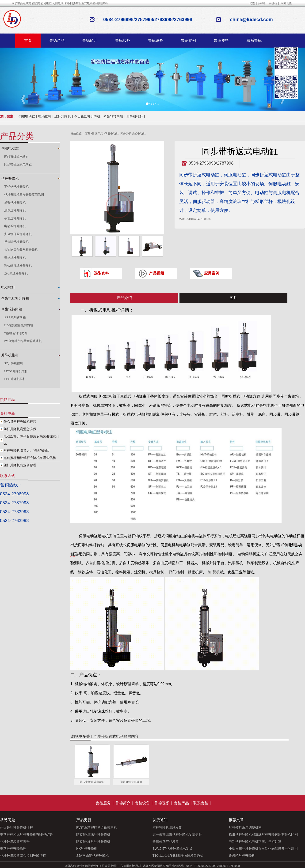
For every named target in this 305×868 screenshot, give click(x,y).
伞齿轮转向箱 (113, 116)
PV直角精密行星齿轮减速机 (23, 341)
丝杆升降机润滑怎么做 (20, 429)
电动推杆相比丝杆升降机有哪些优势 (30, 458)
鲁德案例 (188, 40)
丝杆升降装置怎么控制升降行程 (23, 856)
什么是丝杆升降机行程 (20, 422)
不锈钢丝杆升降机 (16, 187)
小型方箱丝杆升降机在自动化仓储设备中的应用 (263, 849)
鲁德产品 (57, 40)
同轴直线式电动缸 (131, 782)
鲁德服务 (123, 40)
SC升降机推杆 (14, 363)
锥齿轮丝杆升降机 (242, 856)
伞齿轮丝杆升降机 (87, 116)
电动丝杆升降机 (15, 226)
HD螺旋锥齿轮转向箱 (19, 325)
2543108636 (203, 219)
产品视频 (156, 273)
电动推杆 (45, 116)
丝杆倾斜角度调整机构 (245, 827)
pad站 (262, 3)
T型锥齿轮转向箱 (16, 333)
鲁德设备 (156, 40)
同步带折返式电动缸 (133, 134)
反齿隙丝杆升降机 (16, 242)
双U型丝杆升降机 (16, 273)
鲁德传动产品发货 (166, 842)
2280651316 (187, 219)
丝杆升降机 (63, 116)
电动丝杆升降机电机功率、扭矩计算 (255, 842)
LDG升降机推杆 (15, 379)
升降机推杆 (135, 116)
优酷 (252, 3)
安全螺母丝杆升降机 (18, 234)
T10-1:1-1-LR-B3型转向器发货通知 (178, 856)
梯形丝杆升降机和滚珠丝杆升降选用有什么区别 (263, 834)
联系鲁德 (254, 40)
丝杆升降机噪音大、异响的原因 (27, 451)
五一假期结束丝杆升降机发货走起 (177, 834)
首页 (28, 40)
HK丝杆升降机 (87, 849)
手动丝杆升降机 (15, 218)
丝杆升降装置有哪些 (15, 842)
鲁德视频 (162, 803)
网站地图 (286, 3)
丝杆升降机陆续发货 (167, 827)
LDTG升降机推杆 (16, 371)
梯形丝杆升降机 (15, 203)
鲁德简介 (90, 40)
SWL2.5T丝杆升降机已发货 (172, 849)
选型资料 (101, 273)
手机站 (273, 3)
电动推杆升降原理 (13, 849)
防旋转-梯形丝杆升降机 (93, 842)
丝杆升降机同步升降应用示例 (24, 195)
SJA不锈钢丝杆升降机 (92, 856)
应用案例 (212, 273)
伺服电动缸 (27, 116)
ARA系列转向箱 (15, 317)
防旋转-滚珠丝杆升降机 (93, 834)
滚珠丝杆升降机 (15, 210)
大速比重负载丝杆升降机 (21, 250)
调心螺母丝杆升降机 (18, 265)
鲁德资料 (221, 40)
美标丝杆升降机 (15, 257)
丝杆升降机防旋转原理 (20, 465)
